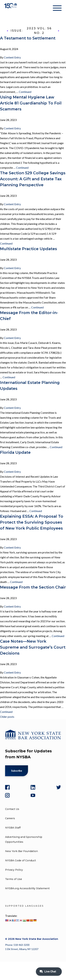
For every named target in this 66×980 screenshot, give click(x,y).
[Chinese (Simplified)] (28, 920)
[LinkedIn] (33, 787)
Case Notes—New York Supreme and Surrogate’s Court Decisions (33, 647)
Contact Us (12, 809)
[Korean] (10, 920)
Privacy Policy (14, 870)
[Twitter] (59, 787)
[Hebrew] (17, 920)
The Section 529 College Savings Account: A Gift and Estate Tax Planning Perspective (33, 179)
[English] (7, 920)
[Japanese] (21, 920)
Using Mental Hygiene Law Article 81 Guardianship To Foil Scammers (31, 103)
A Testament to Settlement (28, 38)
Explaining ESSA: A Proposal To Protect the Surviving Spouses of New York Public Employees (32, 522)
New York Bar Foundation (21, 851)
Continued (25, 92)
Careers (10, 818)
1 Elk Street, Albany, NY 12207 (22, 949)
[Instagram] (7, 795)
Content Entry (12, 57)
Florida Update (15, 452)
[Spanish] (31, 920)
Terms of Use (14, 879)
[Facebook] (7, 787)
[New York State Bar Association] (11, 9)
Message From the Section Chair (33, 587)
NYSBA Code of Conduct (21, 860)
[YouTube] (33, 795)
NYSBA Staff (13, 828)
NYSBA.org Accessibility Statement (27, 888)
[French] (14, 920)
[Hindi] (24, 920)
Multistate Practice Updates (29, 249)
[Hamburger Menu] (57, 9)
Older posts (7, 717)
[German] (35, 920)
